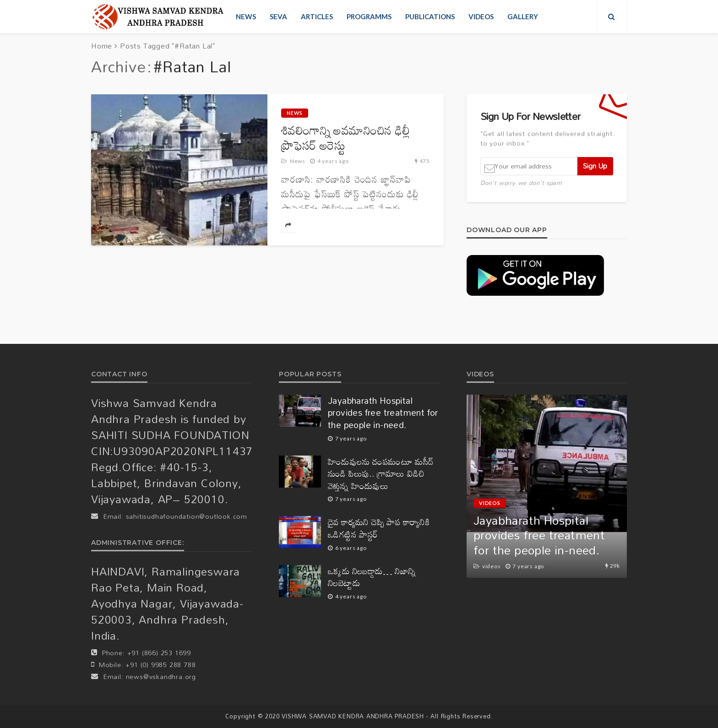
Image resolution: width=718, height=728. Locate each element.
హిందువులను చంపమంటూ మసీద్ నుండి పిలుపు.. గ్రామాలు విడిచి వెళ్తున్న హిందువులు (381, 474)
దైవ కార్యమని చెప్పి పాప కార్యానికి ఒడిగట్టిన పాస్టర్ (379, 528)
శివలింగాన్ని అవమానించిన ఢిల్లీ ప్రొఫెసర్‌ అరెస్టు (345, 138)
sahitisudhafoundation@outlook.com (187, 516)
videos (481, 16)
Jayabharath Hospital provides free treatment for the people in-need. (383, 413)
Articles (317, 16)
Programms (369, 16)
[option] (547, 486)
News (246, 16)
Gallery (523, 16)
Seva (278, 16)
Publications (430, 16)
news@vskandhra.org (161, 676)
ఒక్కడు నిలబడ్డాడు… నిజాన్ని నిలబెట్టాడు (372, 577)
